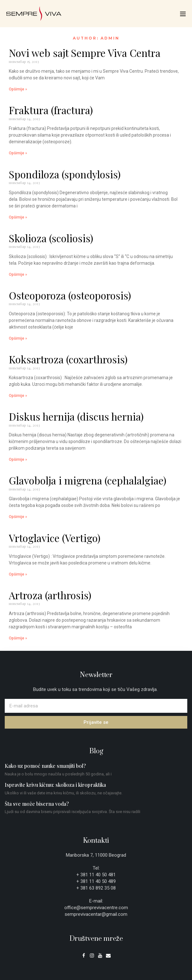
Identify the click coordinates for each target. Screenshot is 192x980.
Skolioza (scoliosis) (51, 238)
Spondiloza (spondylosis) (65, 174)
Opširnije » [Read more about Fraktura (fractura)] (18, 153)
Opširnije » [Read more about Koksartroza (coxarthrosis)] (18, 396)
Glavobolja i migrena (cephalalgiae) (88, 480)
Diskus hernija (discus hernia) (76, 416)
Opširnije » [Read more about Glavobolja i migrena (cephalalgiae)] (18, 517)
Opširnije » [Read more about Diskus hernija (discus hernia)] (18, 459)
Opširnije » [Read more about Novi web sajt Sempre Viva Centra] (18, 89)
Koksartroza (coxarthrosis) (68, 359)
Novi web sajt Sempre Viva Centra (85, 53)
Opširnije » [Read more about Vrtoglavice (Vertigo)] (18, 574)
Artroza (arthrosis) (50, 595)
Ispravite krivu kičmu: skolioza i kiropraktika (55, 785)
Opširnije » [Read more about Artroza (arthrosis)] (18, 638)
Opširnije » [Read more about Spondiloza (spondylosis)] (18, 217)
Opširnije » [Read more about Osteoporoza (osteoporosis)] (18, 338)
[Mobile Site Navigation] (183, 14)
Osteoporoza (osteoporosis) (70, 295)
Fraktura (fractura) (51, 110)
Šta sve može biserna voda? (37, 804)
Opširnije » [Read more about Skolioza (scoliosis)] (18, 274)
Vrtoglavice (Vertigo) (55, 538)
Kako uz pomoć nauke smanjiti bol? (45, 766)
